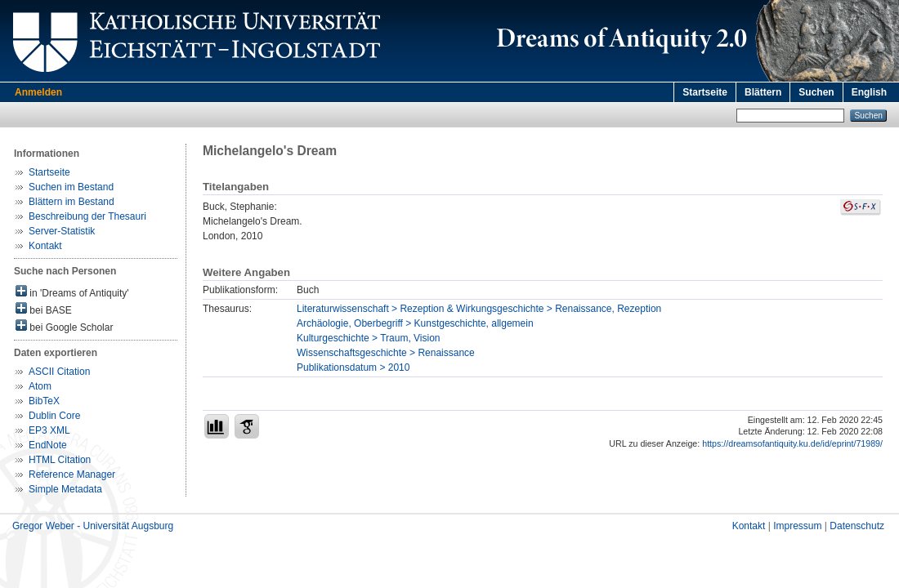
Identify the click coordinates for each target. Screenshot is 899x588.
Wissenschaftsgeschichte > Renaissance (386, 353)
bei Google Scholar (64, 326)
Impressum (797, 526)
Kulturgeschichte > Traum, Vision (369, 338)
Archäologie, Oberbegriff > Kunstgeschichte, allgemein (415, 323)
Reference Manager (72, 474)
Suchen (816, 92)
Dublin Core (54, 416)
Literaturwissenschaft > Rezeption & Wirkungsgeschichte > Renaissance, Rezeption (479, 309)
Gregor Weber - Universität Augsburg (93, 526)
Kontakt (45, 246)
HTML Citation (60, 460)
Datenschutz (857, 526)
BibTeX (44, 401)
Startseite (705, 92)
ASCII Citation (59, 372)
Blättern (763, 92)
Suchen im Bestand (71, 187)
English (869, 92)
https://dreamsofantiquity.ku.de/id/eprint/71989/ (792, 443)
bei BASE (44, 309)
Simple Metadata (65, 489)
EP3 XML (49, 430)
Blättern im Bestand (72, 202)
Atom (40, 386)
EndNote (48, 445)
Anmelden (38, 92)
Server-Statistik (62, 231)
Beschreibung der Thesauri (87, 216)
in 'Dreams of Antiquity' (72, 292)
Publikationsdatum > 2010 (353, 367)
